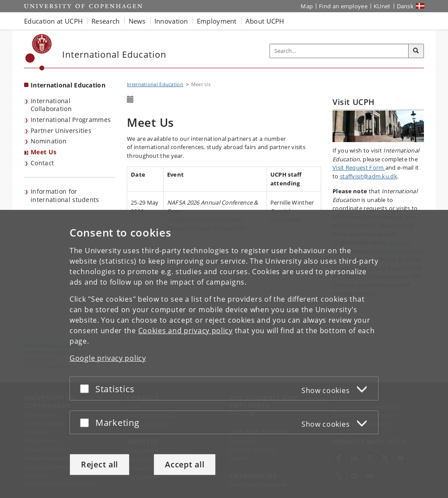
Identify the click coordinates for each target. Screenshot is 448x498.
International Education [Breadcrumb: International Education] (155, 84)
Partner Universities (61, 131)
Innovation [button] (171, 21)
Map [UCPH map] (307, 6)
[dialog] (224, 354)
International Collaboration (51, 105)
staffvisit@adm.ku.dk (369, 176)
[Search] (416, 51)
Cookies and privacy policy (185, 331)
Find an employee (343, 6)
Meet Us (44, 152)
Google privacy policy (108, 358)
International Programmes (71, 120)
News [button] (137, 21)
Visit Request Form (359, 167)
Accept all (185, 464)
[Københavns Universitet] (39, 52)
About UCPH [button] (265, 21)
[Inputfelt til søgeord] (339, 51)
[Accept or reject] (87, 388)
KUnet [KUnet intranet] (382, 6)
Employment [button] (217, 21)
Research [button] (105, 21)
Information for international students (65, 195)
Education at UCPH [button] (53, 21)
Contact (42, 163)
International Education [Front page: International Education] (68, 85)
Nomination (49, 141)
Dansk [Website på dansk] (405, 6)
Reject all (100, 464)
